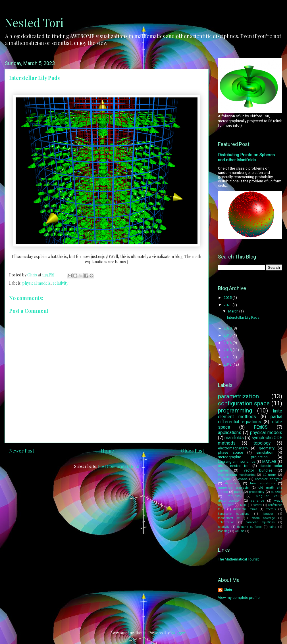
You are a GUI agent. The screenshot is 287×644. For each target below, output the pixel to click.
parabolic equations (260, 522)
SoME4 (257, 505)
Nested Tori (34, 22)
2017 (228, 335)
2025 (228, 298)
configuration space (244, 403)
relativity (60, 283)
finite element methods (250, 414)
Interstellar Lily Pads (243, 317)
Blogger (178, 633)
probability (257, 492)
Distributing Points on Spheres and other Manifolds (246, 157)
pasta (238, 492)
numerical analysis (233, 487)
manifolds (234, 438)
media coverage (263, 518)
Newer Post (22, 451)
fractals (271, 509)
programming (235, 410)
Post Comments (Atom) (119, 466)
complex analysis (269, 479)
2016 (228, 343)
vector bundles (258, 470)
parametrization (238, 396)
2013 (228, 357)
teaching (224, 531)
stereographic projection (243, 457)
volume (240, 531)
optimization (226, 522)
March (234, 311)
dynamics (233, 483)
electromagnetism (233, 448)
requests (234, 496)
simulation (265, 452)
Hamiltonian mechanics (237, 475)
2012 (228, 364)
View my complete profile (239, 598)
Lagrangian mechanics (237, 461)
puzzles (276, 492)
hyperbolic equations (234, 514)
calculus (224, 479)
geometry (267, 448)
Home (107, 451)
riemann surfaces (249, 527)
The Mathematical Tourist (238, 559)
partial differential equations (250, 419)
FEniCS (261, 427)
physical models (36, 283)
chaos (243, 479)
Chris (228, 590)
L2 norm (270, 475)
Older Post (192, 451)
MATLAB (269, 461)
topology (262, 443)
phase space (230, 452)
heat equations (263, 483)
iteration (268, 514)
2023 (228, 305)
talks (273, 527)
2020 (228, 328)
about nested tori (234, 466)
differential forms (245, 509)
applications (230, 433)
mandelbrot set (229, 518)
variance (257, 501)
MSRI (243, 505)
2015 (228, 350)
